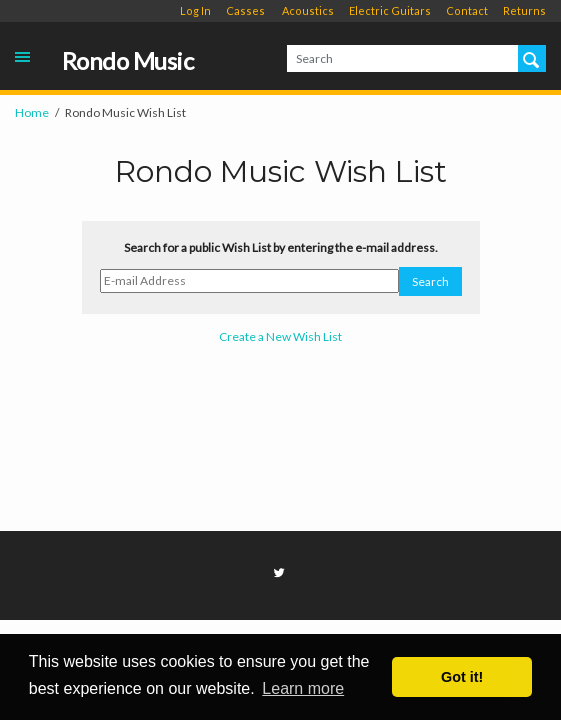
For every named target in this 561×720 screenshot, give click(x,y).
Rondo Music (128, 61)
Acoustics (308, 10)
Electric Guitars (390, 10)
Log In (195, 10)
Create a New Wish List (280, 336)
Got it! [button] (462, 677)
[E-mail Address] (249, 281)
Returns (524, 10)
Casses (245, 10)
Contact (467, 10)
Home (32, 112)
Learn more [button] (303, 688)
